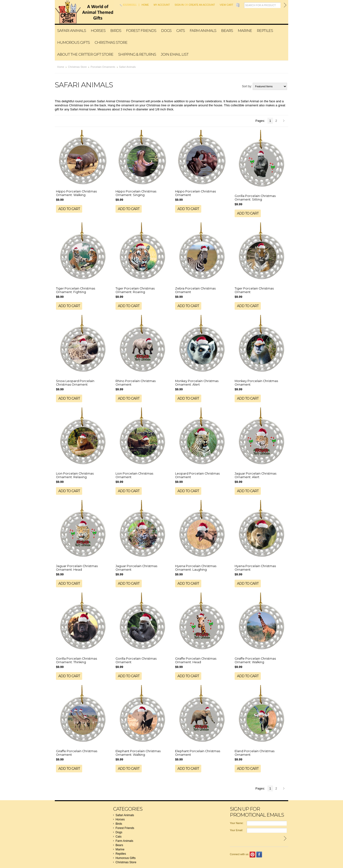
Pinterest (253, 855)
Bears (227, 31)
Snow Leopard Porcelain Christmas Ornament (75, 383)
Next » (285, 121)
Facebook (259, 855)
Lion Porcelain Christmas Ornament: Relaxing (75, 475)
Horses (98, 31)
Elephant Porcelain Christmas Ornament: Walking (138, 753)
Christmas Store (111, 42)
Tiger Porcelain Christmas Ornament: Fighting (76, 290)
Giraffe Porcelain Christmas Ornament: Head (196, 660)
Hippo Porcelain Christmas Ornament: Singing (136, 193)
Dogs (166, 31)
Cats (181, 31)
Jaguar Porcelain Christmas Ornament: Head (77, 568)
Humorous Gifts (73, 42)
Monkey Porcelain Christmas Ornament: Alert (197, 383)
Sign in (179, 5)
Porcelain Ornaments (103, 67)
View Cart (226, 5)
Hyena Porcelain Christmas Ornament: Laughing (196, 568)
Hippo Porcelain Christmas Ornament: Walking (76, 193)
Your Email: (236, 830)
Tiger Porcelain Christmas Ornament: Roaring (135, 290)
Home (145, 5)
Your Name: (237, 823)
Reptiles (265, 31)
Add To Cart (69, 209)
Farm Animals (203, 31)
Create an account (202, 5)
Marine (245, 31)
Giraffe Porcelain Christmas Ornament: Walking (255, 660)
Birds (116, 31)
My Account (162, 5)
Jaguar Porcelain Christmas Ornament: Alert (255, 475)
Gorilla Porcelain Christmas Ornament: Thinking (76, 660)
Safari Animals (72, 31)
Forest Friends (141, 31)
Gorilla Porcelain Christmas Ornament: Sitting (255, 198)
